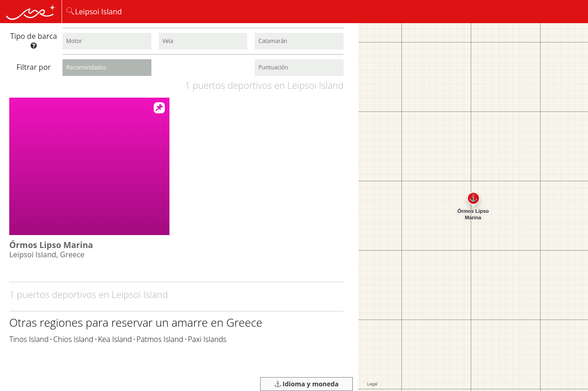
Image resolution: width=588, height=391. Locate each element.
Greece (244, 322)
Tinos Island (29, 339)
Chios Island (73, 339)
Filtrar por (33, 67)
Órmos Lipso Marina (51, 245)
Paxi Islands (207, 339)
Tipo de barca (34, 40)
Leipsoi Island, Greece (47, 254)
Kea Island (115, 339)
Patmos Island (160, 339)
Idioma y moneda (307, 384)
